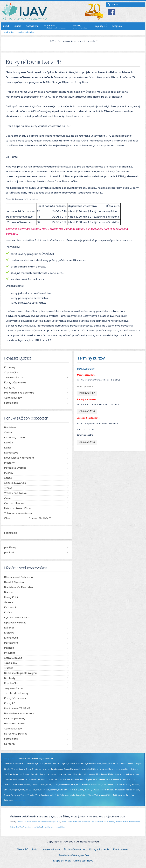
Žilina (63, 827)
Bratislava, (38, 822)
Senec (138, 822)
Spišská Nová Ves (16, 827)
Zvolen (44, 827)
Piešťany (112, 822)
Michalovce (77, 822)
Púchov (132, 822)
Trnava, (25, 827)
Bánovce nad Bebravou (25, 822)
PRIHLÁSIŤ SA (87, 393)
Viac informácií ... (21, 800)
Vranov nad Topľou (35, 827)
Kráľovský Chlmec (54, 822)
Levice (63, 822)
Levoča (69, 822)
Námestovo (86, 822)
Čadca (45, 822)
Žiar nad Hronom (54, 827)
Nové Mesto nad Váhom (99, 822)
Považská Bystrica (122, 822)
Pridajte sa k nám (11, 759)
